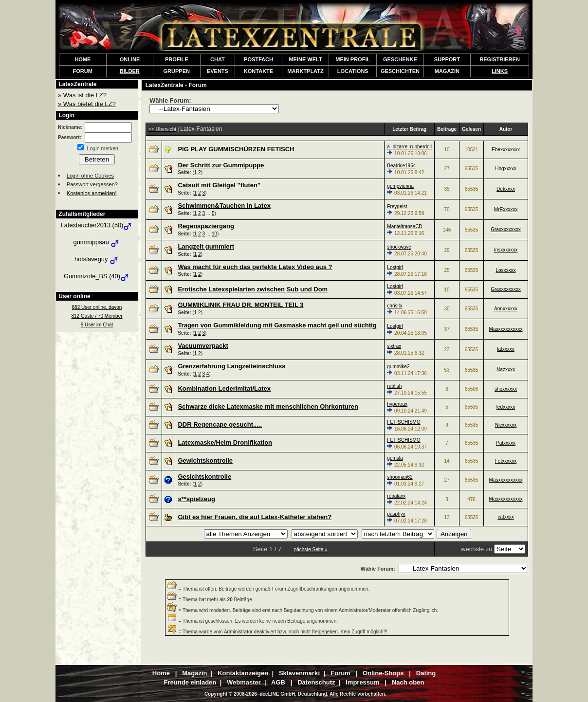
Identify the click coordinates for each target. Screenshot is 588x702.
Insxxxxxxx (506, 250)
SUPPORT (447, 59)
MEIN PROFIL (353, 59)
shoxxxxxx (506, 389)
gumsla (395, 458)
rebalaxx (396, 496)
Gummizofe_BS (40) (97, 276)
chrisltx (395, 306)
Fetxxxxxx (506, 461)
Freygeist (397, 207)
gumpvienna (400, 186)
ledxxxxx (506, 407)
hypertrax (397, 404)
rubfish (394, 386)
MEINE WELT (305, 59)
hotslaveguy (97, 259)
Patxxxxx (506, 443)
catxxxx (505, 517)
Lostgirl (395, 267)
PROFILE (177, 59)
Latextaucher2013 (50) (97, 225)
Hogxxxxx (505, 169)
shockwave (399, 247)
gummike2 (398, 367)
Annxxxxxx (506, 309)
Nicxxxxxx (506, 425)
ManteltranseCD (404, 226)
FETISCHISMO (404, 422)
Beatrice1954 (401, 166)
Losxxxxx (505, 270)
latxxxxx (506, 349)
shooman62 (400, 477)
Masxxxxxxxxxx (506, 329)
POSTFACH (258, 59)
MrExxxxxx (506, 209)
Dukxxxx (506, 189)
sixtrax (394, 346)
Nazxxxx (506, 369)
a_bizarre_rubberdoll (409, 147)
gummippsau (97, 242)
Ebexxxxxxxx (506, 150)
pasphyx (396, 514)
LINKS (500, 71)
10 (214, 234)
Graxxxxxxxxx (506, 229)
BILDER (130, 71)
